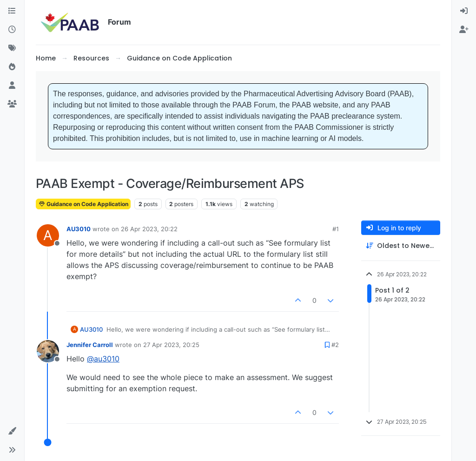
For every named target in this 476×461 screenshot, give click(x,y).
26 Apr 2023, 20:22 (149, 229)
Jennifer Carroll (90, 345)
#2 (335, 345)
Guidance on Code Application (83, 204)
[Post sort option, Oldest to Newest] (401, 246)
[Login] (464, 11)
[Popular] (12, 67)
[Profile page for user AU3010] (48, 235)
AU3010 (79, 229)
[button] (12, 431)
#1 (336, 229)
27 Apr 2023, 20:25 (171, 345)
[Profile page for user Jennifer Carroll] (48, 351)
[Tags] (12, 48)
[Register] (464, 30)
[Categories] (12, 11)
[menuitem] (464, 11)
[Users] (12, 86)
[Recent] (12, 30)
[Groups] (12, 104)
